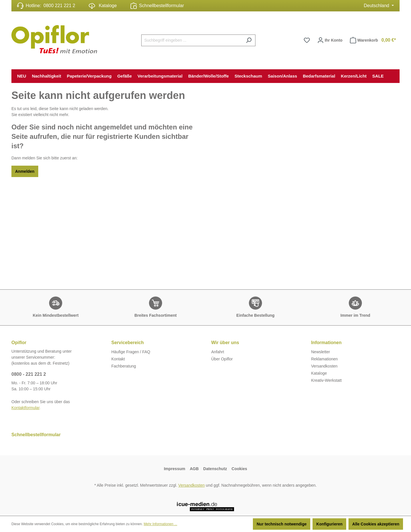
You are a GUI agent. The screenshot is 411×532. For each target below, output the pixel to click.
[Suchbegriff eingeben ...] (192, 40)
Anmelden (25, 171)
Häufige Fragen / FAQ (131, 352)
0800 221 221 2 (59, 6)
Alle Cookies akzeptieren (376, 524)
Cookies (239, 469)
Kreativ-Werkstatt (326, 380)
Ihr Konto (330, 39)
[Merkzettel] (307, 40)
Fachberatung (124, 366)
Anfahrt (218, 352)
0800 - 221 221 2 (29, 374)
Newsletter (321, 352)
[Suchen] (249, 40)
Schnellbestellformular (161, 6)
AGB (194, 469)
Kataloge (103, 6)
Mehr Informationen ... (160, 524)
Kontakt (118, 359)
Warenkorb (373, 40)
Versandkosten (324, 366)
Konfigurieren (329, 524)
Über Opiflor (222, 359)
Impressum (175, 469)
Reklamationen (324, 359)
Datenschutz (215, 469)
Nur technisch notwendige (282, 524)
